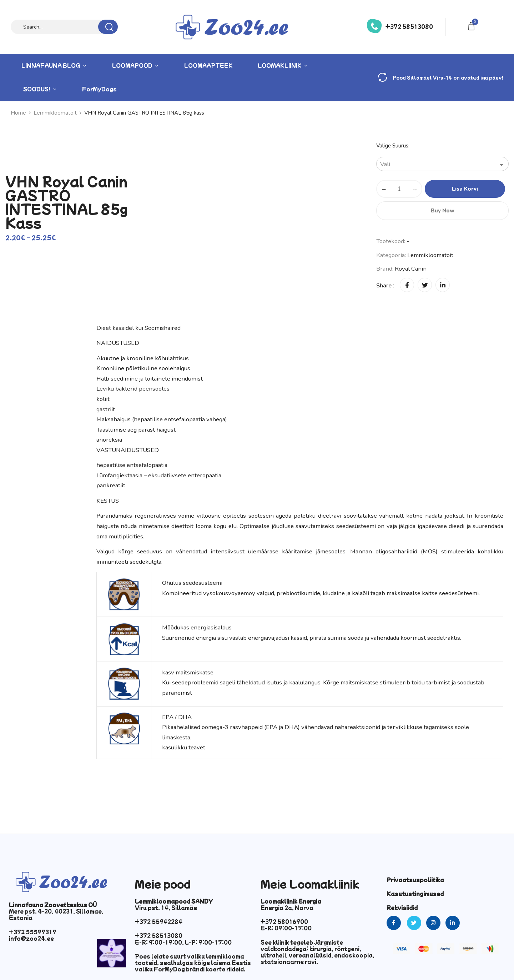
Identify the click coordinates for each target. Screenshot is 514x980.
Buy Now (443, 211)
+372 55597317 (33, 932)
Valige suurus (392, 146)
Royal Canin (411, 269)
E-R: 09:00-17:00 (286, 928)
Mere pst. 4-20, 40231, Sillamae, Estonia (56, 914)
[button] (473, 26)
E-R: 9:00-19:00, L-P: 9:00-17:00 (183, 942)
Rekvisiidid (402, 908)
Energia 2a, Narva (287, 908)
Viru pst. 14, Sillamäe (166, 908)
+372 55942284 (159, 921)
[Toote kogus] (399, 189)
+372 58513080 (409, 26)
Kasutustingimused (415, 894)
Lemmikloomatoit (430, 255)
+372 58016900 (284, 921)
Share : (385, 285)
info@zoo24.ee (31, 938)
